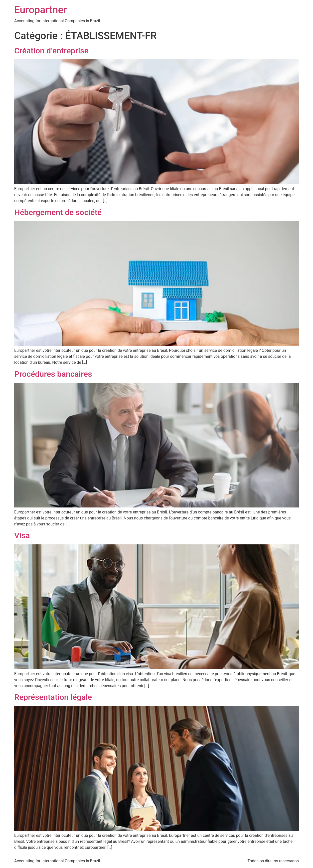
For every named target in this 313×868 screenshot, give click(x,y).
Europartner (41, 10)
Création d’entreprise (51, 51)
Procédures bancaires (53, 374)
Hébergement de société (58, 212)
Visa (22, 535)
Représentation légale (53, 697)
